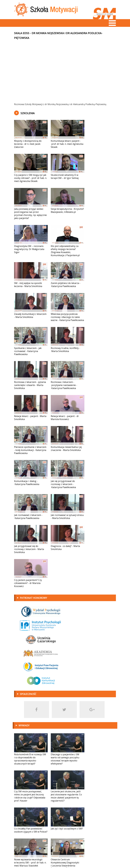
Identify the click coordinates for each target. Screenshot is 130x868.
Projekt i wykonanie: (97, 858)
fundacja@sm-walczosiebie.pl (33, 858)
